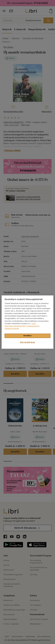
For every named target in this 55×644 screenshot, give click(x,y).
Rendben (28, 336)
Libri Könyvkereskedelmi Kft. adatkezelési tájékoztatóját (22, 326)
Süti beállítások (27, 342)
